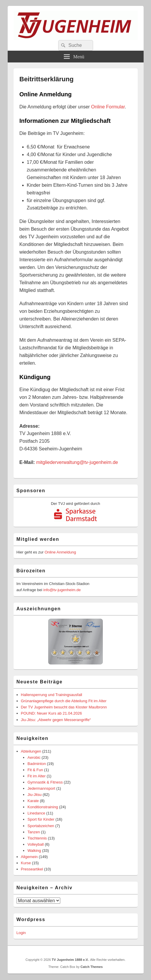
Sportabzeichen (41, 826)
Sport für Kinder (41, 819)
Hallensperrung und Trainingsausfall (52, 695)
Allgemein (29, 857)
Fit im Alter (36, 776)
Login (21, 933)
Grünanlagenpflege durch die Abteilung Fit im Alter (64, 701)
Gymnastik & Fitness (45, 782)
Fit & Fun (35, 770)
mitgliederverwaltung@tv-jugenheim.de (77, 462)
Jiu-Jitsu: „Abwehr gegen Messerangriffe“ (56, 720)
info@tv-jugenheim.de (62, 590)
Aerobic (34, 757)
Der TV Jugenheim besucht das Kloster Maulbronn (64, 707)
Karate (33, 801)
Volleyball (36, 844)
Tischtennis (37, 838)
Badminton (37, 764)
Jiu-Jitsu (35, 795)
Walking (34, 851)
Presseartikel (32, 869)
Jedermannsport (41, 788)
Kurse (26, 863)
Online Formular (108, 107)
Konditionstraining (43, 807)
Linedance (36, 813)
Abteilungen (31, 751)
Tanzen (34, 832)
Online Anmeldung (60, 552)
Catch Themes (91, 967)
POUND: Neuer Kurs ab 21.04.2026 (52, 713)
